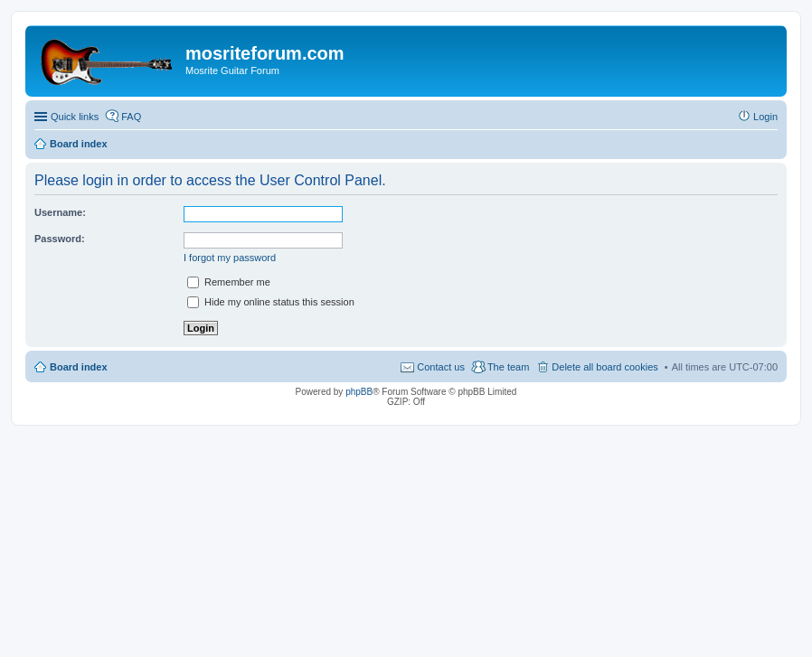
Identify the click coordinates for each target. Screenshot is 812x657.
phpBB (359, 392)
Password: (60, 239)
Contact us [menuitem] (441, 367)
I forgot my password (230, 258)
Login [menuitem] (765, 117)
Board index (79, 367)
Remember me (229, 282)
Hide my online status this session (271, 302)
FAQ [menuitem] (131, 117)
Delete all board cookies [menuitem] (604, 367)
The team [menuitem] (508, 367)
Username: (60, 212)
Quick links (75, 117)
